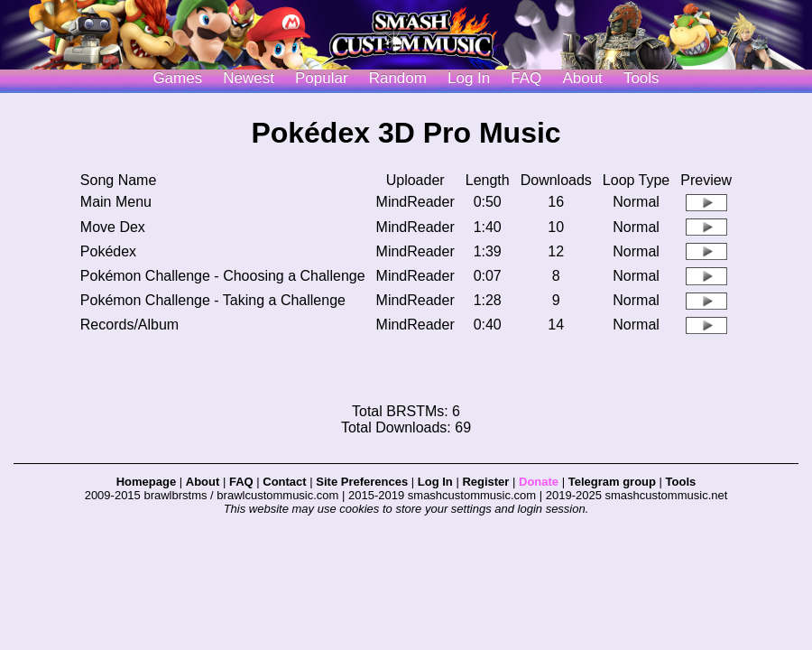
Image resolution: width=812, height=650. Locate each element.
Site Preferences (362, 482)
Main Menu (116, 202)
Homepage (146, 482)
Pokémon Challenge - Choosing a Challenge (223, 276)
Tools (641, 78)
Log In (435, 482)
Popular (322, 78)
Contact (284, 482)
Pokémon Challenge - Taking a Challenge (213, 300)
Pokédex (108, 251)
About (582, 78)
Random (398, 78)
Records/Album (129, 325)
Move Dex (113, 227)
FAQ (526, 78)
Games (177, 78)
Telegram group (612, 482)
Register (485, 482)
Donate (539, 482)
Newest (249, 78)
